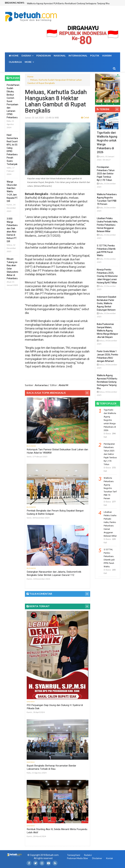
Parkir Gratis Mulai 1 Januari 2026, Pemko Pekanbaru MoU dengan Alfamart (108, 356)
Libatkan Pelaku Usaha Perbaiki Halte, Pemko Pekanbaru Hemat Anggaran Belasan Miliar (107, 225)
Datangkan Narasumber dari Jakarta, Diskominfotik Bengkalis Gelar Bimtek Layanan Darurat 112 (54, 573)
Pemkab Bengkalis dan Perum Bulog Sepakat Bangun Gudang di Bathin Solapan (55, 512)
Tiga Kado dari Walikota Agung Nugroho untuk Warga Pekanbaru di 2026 (107, 143)
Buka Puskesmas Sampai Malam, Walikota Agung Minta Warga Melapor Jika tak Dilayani (108, 331)
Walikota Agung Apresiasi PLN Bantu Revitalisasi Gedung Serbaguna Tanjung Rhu (68, 3)
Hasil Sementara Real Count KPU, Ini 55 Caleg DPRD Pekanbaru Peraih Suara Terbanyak (12, 150)
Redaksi (88, 855)
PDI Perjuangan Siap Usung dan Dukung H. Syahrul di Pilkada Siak (55, 707)
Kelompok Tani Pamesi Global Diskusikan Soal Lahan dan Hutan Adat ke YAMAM (57, 451)
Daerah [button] (27, 56)
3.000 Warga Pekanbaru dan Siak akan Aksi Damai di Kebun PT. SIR (12, 230)
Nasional (60, 56)
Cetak (85, 117)
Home (14, 56)
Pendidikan (44, 56)
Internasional (78, 56)
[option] (73, 3)
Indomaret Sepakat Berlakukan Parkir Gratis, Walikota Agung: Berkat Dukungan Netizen (107, 303)
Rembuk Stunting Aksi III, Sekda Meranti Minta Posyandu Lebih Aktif (57, 831)
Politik (95, 56)
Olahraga (15, 62)
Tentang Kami (74, 855)
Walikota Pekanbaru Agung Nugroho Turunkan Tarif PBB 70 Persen (107, 199)
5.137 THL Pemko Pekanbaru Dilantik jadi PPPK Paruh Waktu (106, 251)
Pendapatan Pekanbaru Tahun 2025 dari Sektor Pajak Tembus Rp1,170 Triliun (106, 174)
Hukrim (107, 56)
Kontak (110, 858)
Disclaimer (97, 858)
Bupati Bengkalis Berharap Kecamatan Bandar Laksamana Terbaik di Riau (51, 767)
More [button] (29, 62)
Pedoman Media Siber (78, 858)
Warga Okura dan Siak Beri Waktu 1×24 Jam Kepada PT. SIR (12, 191)
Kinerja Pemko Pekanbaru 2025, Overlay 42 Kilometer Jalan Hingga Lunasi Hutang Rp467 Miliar (107, 276)
